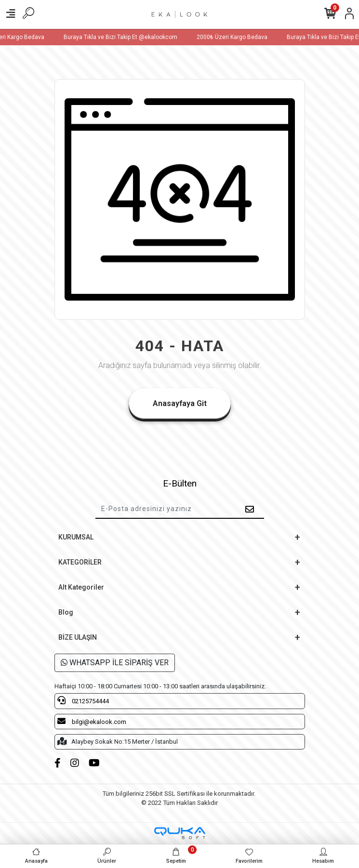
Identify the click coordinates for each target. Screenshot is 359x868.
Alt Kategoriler (81, 587)
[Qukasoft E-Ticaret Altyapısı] (180, 833)
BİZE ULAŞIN (78, 637)
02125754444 (83, 700)
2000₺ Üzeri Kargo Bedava (238, 37)
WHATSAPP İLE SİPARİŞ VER (115, 663)
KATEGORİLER (80, 562)
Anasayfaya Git (180, 403)
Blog (66, 612)
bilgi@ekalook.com (92, 721)
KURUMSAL (76, 537)
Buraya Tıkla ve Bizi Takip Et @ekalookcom (126, 37)
